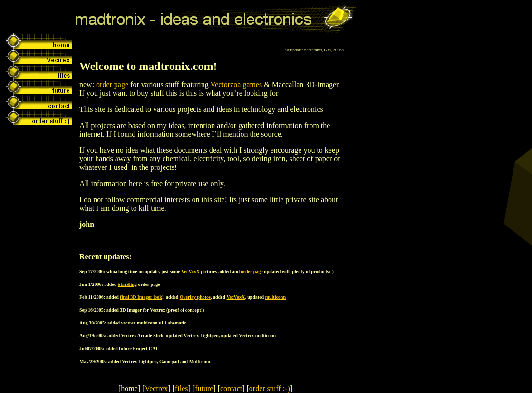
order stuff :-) (270, 388)
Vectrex (156, 388)
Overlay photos (195, 297)
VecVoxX (190, 271)
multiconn (276, 297)
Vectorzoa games (236, 84)
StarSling (127, 284)
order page (112, 84)
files (182, 388)
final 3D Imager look (141, 297)
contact (231, 388)
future (204, 388)
